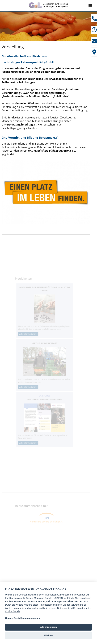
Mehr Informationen (30, 337)
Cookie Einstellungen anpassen (23, 618)
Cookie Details (13, 611)
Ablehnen (48, 635)
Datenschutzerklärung (68, 608)
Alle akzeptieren (48, 627)
